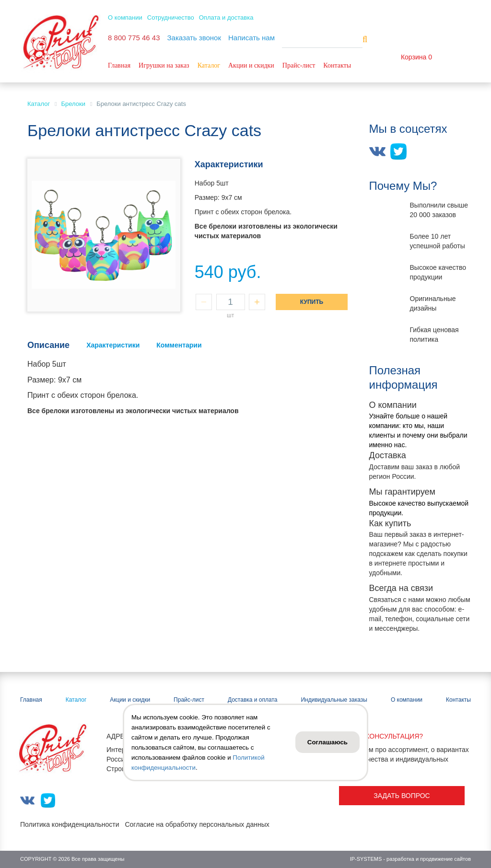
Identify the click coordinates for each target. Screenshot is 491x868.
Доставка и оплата (253, 700)
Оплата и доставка (226, 17)
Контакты (337, 65)
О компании (125, 17)
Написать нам (251, 38)
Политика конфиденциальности (70, 824)
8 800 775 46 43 (134, 38)
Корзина (414, 57)
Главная (119, 65)
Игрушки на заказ (164, 65)
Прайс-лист (299, 65)
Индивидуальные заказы (334, 700)
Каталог (209, 65)
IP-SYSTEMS (366, 859)
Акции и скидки (251, 65)
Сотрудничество (171, 17)
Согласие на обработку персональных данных (197, 824)
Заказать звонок (194, 38)
